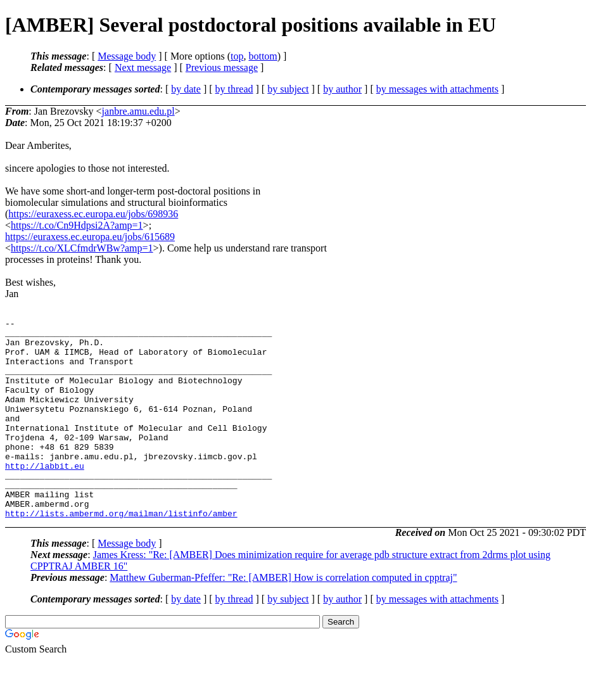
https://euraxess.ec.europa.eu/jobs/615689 (90, 237)
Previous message (222, 67)
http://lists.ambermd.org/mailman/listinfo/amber (121, 553)
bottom (263, 56)
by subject (288, 89)
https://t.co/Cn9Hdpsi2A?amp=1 (77, 225)
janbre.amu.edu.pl (138, 111)
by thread (234, 89)
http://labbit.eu (45, 496)
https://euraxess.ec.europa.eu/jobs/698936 (93, 214)
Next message (143, 67)
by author (342, 89)
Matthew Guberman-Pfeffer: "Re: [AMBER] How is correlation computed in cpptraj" (283, 617)
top (237, 56)
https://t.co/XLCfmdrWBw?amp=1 (82, 248)
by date (186, 89)
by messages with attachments (437, 89)
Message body (127, 56)
